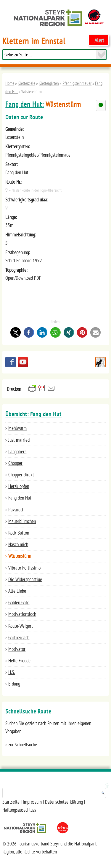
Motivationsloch (22, 614)
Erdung (14, 684)
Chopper (15, 463)
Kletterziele (26, 83)
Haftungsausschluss (19, 810)
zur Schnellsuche (23, 745)
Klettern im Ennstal (34, 41)
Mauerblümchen (22, 521)
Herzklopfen (19, 486)
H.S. (12, 672)
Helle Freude (19, 661)
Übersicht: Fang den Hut (33, 414)
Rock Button (19, 533)
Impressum (32, 802)
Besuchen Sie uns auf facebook (11, 362)
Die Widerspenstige (25, 579)
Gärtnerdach (19, 638)
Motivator (17, 649)
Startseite (11, 802)
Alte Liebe (17, 591)
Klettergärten (49, 83)
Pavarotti (16, 510)
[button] (16, 332)
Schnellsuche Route (100, 362)
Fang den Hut (20, 498)
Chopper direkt (21, 475)
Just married (19, 440)
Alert (99, 40)
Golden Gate (19, 602)
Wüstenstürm (20, 556)
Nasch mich (18, 544)
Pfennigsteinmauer (77, 83)
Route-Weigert (21, 626)
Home (10, 83)
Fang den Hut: (25, 104)
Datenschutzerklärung (64, 802)
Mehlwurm (17, 428)
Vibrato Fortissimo (24, 568)
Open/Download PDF (23, 278)
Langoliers (17, 452)
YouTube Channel (23, 362)
